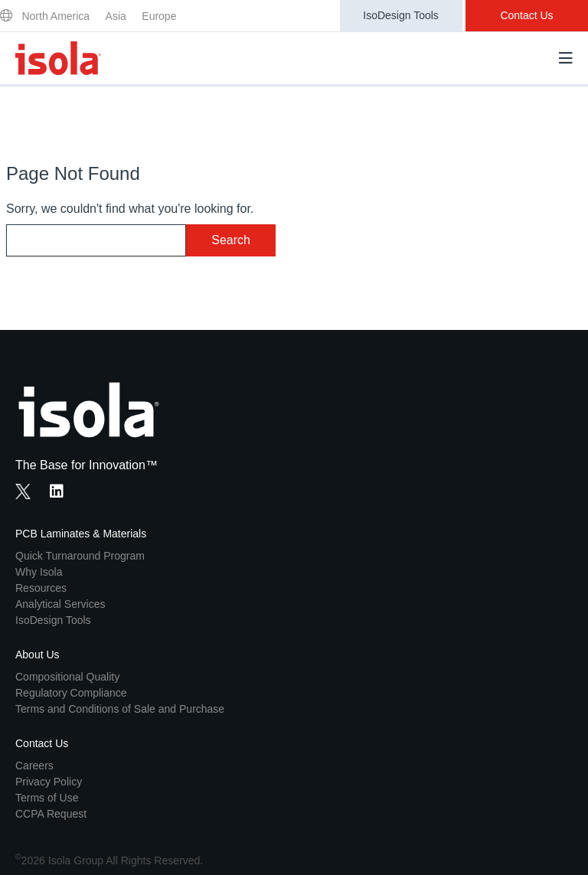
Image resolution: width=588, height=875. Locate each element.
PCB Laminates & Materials (81, 534)
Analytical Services (60, 604)
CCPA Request (51, 814)
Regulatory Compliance (71, 693)
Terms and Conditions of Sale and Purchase (120, 709)
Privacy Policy (49, 782)
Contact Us (526, 15)
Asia (116, 16)
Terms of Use (47, 798)
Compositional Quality (67, 677)
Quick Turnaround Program (80, 556)
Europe (159, 16)
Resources (41, 588)
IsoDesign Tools (401, 15)
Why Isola (39, 572)
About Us (38, 655)
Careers (34, 766)
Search (231, 240)
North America (56, 16)
